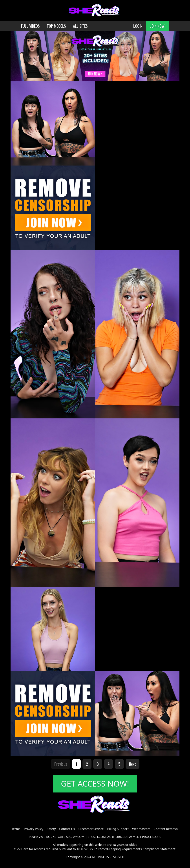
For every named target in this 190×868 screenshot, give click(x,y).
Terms (16, 829)
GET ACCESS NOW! (95, 784)
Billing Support (118, 829)
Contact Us (67, 829)
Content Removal (166, 829)
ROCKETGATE (56, 837)
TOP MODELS (56, 26)
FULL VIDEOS (30, 26)
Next (132, 764)
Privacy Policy (33, 829)
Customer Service (91, 829)
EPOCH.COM (97, 837)
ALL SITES (80, 26)
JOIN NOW (157, 26)
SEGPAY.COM (75, 837)
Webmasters (141, 829)
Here (25, 849)
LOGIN (138, 26)
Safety (51, 829)
